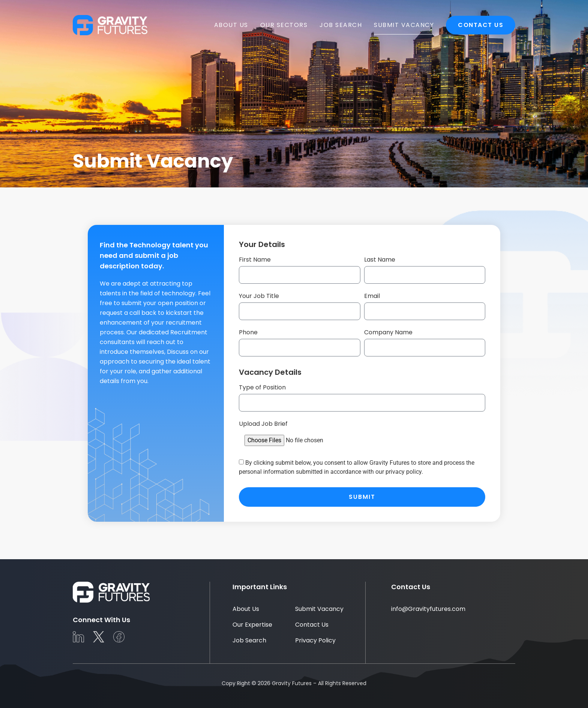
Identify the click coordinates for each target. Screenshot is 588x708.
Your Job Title (259, 296)
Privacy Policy (315, 640)
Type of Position (262, 387)
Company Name (388, 332)
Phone (248, 332)
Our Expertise (252, 625)
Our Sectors (284, 25)
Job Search (341, 25)
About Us (231, 25)
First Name (255, 260)
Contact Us (481, 25)
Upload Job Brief (263, 424)
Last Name (380, 260)
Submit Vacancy (404, 25)
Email (372, 296)
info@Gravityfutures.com (428, 609)
